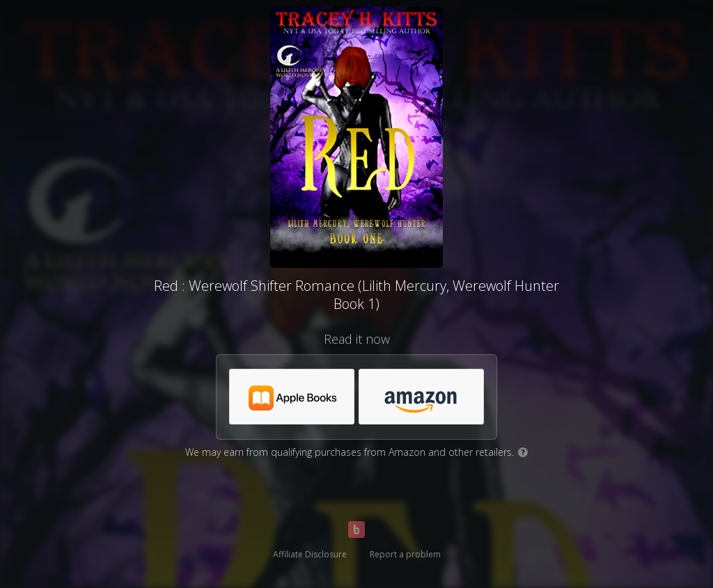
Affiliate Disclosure (310, 554)
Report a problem (405, 554)
